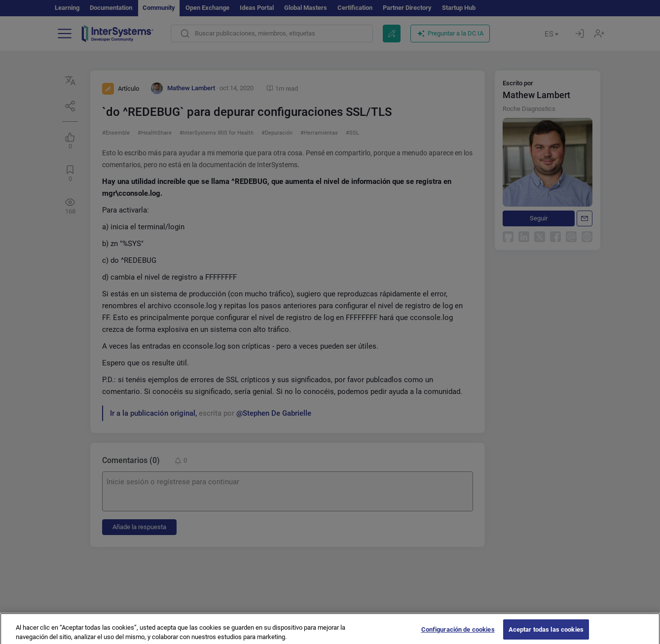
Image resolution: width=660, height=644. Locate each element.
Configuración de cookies (458, 634)
